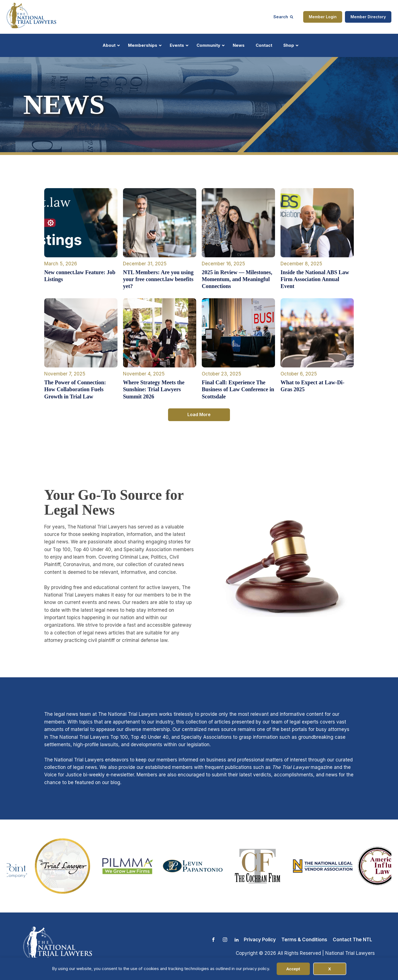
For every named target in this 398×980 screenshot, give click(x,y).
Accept (293, 969)
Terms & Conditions (304, 940)
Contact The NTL (352, 940)
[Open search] (283, 17)
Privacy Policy (260, 940)
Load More (199, 414)
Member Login (323, 17)
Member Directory (368, 17)
